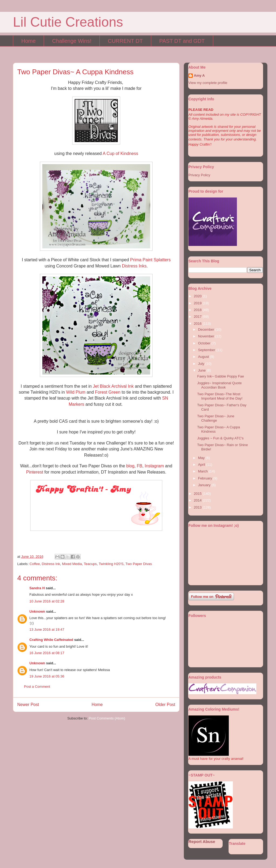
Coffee (35, 564)
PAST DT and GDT (182, 41)
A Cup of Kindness (120, 154)
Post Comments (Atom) (107, 718)
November (207, 336)
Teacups (90, 564)
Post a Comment (37, 687)
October (205, 343)
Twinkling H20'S (111, 564)
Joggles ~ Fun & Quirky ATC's (220, 438)
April (202, 465)
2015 (198, 494)
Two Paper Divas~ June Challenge (216, 418)
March (203, 471)
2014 (198, 500)
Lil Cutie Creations (68, 22)
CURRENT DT (125, 41)
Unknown (37, 611)
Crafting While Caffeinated (51, 640)
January (205, 485)
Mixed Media (72, 564)
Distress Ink (51, 564)
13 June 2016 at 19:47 (47, 629)
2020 (198, 296)
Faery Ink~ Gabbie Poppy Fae (220, 376)
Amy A (199, 75)
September (207, 350)
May (202, 458)
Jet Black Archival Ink (113, 386)
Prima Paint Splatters (150, 260)
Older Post (165, 705)
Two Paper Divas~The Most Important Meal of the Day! (220, 396)
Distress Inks (134, 266)
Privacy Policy (199, 175)
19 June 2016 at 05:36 (47, 676)
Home (28, 41)
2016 (198, 324)
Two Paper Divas (139, 564)
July (202, 364)
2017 (198, 317)
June (202, 370)
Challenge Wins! (72, 41)
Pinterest (35, 472)
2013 (198, 507)
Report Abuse (202, 841)
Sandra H (37, 588)
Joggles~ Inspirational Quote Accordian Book (219, 385)
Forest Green (108, 392)
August (204, 357)
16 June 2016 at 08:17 (47, 653)
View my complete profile (208, 83)
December (207, 329)
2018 (198, 310)
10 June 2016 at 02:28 (47, 601)
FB (139, 466)
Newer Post (28, 705)
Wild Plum (76, 392)
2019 (198, 303)
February (206, 478)
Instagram (155, 466)
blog (130, 466)
